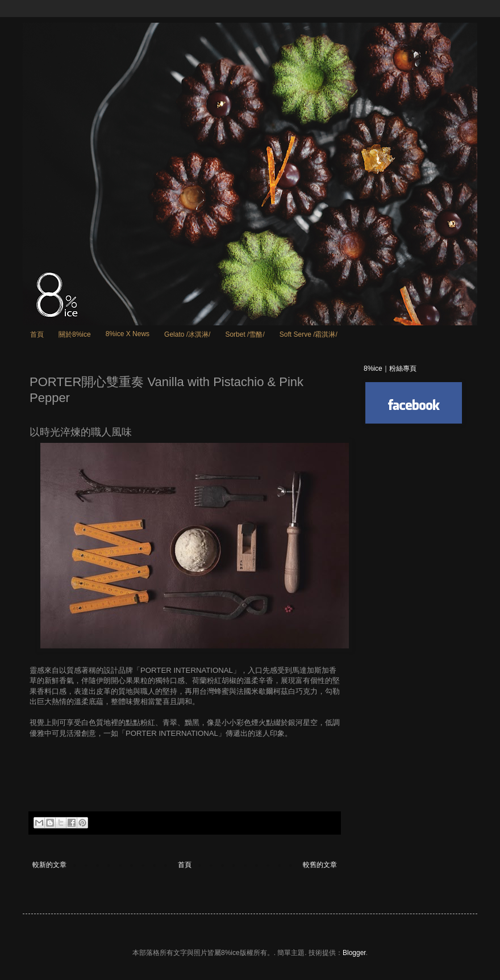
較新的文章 (49, 865)
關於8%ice (75, 334)
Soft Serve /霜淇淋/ (309, 334)
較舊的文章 (320, 865)
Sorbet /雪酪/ (245, 334)
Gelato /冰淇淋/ (187, 334)
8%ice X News (128, 334)
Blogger (354, 953)
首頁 (37, 334)
